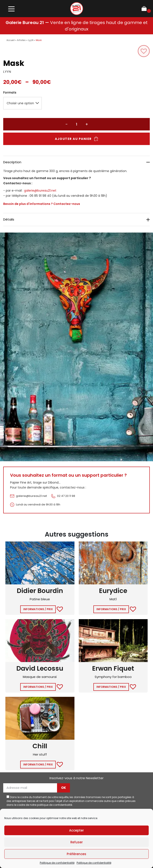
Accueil (11, 40)
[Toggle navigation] (11, 9)
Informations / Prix (38, 609)
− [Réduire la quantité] (66, 124)
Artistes (21, 40)
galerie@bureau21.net (40, 191)
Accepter (76, 830)
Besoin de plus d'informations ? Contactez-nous (42, 204)
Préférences (76, 854)
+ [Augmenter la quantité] (87, 124)
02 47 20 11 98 (66, 496)
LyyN (31, 40)
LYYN (7, 72)
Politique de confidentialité (57, 863)
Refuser (77, 842)
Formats (10, 92)
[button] (144, 51)
